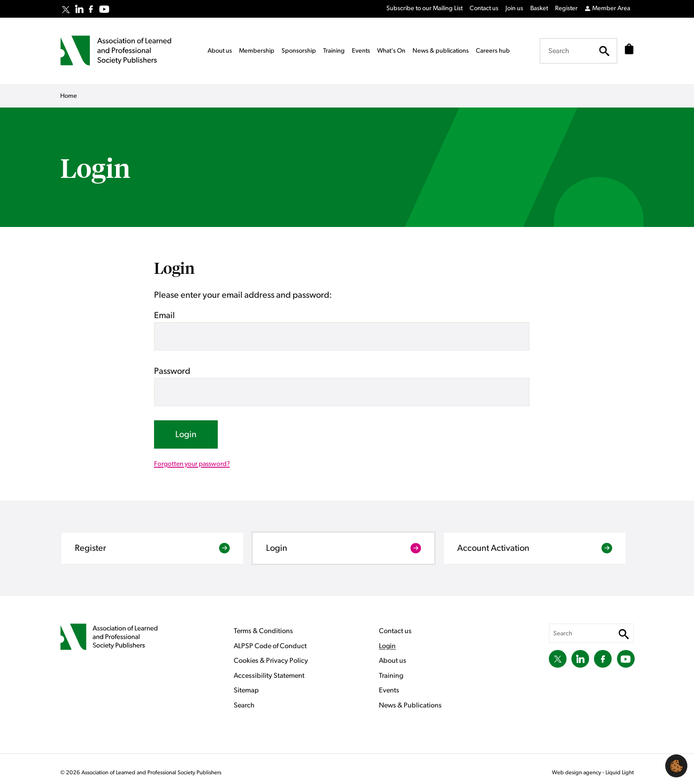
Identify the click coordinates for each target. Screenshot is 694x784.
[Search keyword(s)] (576, 51)
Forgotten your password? (192, 464)
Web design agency (577, 773)
